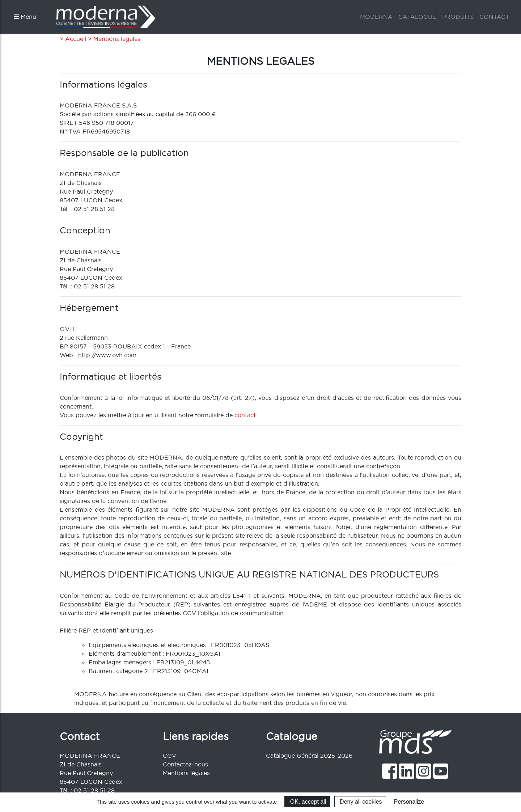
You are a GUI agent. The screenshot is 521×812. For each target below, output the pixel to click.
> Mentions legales (113, 39)
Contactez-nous (185, 764)
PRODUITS (458, 17)
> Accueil (73, 39)
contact (245, 415)
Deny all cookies (360, 802)
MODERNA (376, 17)
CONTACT (494, 17)
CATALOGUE (417, 17)
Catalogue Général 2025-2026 (309, 756)
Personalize (409, 802)
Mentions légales (186, 773)
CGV (170, 756)
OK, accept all (307, 802)
